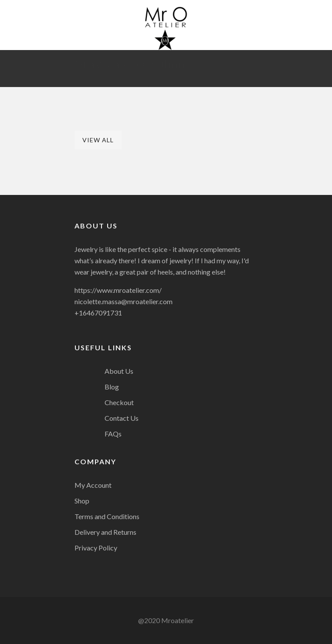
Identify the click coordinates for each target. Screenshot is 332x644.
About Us (119, 371)
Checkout (119, 402)
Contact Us (122, 418)
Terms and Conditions (107, 516)
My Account (93, 485)
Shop (82, 501)
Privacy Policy (96, 548)
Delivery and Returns (105, 532)
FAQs (113, 434)
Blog (112, 387)
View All (98, 140)
